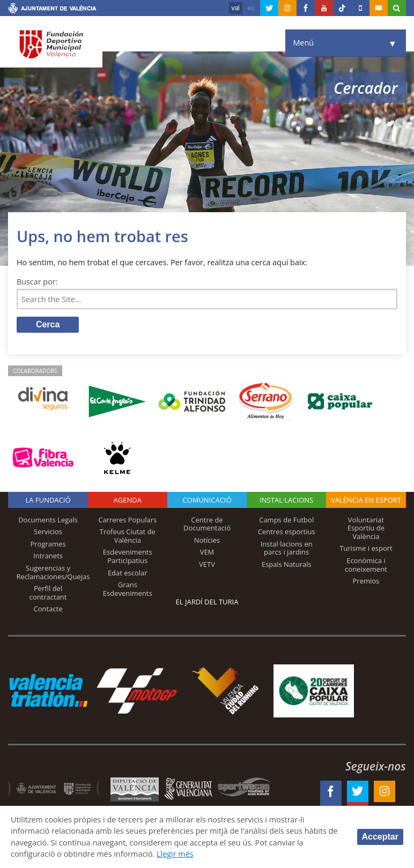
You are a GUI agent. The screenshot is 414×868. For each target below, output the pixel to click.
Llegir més (175, 854)
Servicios (48, 532)
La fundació (48, 500)
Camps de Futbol (286, 520)
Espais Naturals (287, 564)
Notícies (207, 540)
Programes (48, 544)
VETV (207, 564)
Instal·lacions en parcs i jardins (287, 548)
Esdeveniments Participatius (128, 556)
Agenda (128, 500)
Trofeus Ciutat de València (128, 536)
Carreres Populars (127, 520)
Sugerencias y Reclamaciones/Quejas (53, 572)
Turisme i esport (366, 548)
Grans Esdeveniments (128, 589)
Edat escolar (128, 573)
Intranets (48, 556)
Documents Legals (48, 520)
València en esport (366, 500)
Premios (366, 581)
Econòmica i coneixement (366, 565)
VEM (207, 552)
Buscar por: (37, 282)
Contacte (48, 609)
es (251, 8)
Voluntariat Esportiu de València (366, 528)
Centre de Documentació (207, 524)
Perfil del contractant (48, 593)
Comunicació (207, 500)
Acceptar (380, 837)
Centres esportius (287, 532)
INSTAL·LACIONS (286, 500)
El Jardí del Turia (207, 602)
